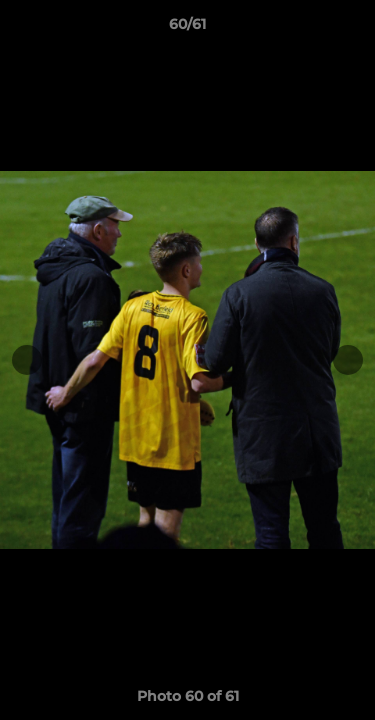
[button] (351, 29)
